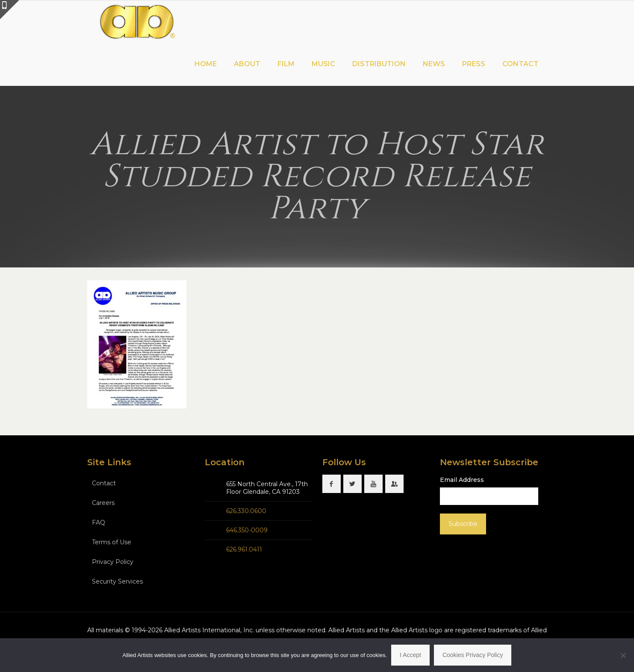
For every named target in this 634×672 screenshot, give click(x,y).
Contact (104, 483)
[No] (623, 655)
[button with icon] (332, 484)
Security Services (117, 581)
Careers (103, 503)
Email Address (462, 480)
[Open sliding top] (10, 10)
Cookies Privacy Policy (473, 655)
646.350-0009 (247, 530)
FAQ (99, 522)
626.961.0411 (244, 549)
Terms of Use (112, 542)
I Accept (410, 655)
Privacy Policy (113, 562)
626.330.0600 (246, 511)
